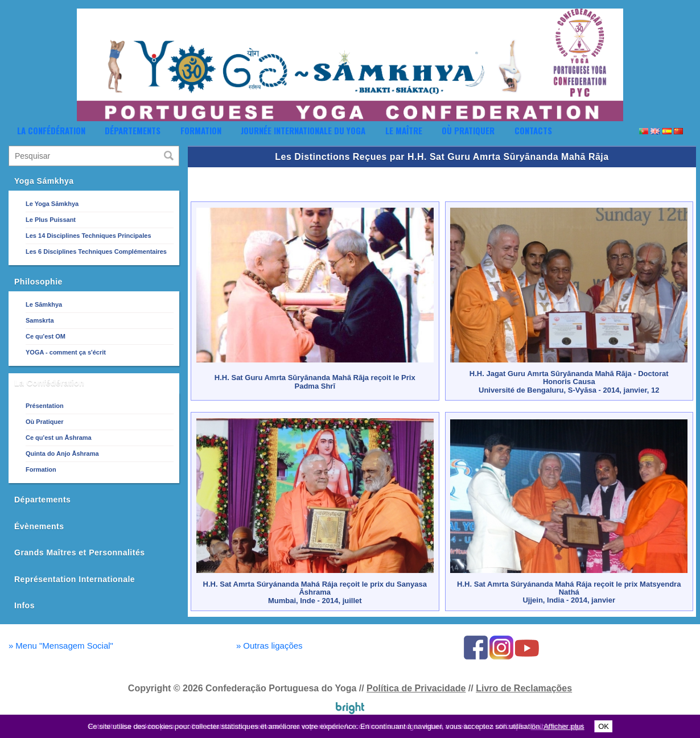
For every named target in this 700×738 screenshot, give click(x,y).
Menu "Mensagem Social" (61, 646)
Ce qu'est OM (46, 336)
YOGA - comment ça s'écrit (66, 352)
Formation (201, 130)
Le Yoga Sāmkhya (52, 204)
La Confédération (51, 130)
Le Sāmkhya (44, 304)
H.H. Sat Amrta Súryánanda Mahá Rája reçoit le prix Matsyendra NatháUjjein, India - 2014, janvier (569, 592)
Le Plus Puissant (51, 220)
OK (604, 726)
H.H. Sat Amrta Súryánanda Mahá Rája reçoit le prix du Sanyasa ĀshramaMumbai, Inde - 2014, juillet (315, 592)
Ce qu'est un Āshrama (59, 438)
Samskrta (40, 320)
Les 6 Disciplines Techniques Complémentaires (96, 252)
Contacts (533, 130)
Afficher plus (564, 726)
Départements (133, 130)
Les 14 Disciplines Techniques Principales (88, 236)
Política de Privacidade (416, 688)
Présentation (45, 406)
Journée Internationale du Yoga (303, 130)
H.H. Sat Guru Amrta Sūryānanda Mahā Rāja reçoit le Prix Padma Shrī (315, 382)
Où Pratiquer (468, 130)
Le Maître (404, 130)
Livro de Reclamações (524, 688)
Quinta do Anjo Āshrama (62, 453)
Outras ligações (269, 646)
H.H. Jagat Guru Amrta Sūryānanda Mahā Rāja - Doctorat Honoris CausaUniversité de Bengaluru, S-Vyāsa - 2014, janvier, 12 (569, 382)
